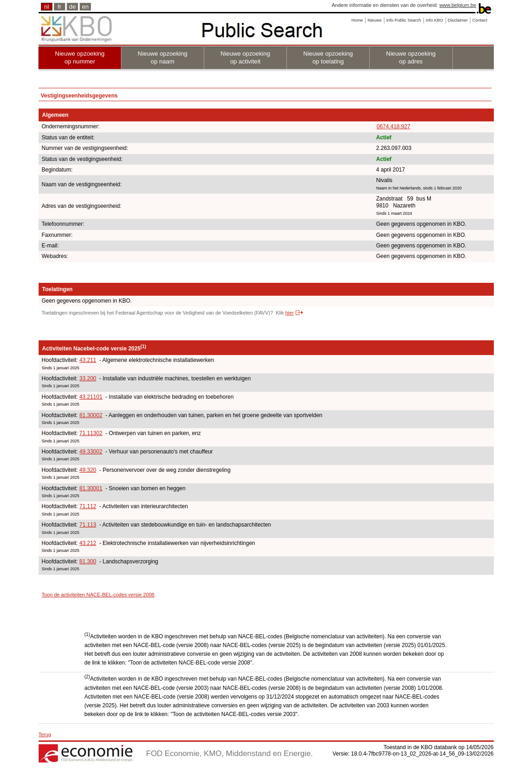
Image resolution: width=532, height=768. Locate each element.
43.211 (88, 360)
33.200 (88, 378)
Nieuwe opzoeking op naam (163, 57)
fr (59, 7)
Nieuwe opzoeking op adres (411, 57)
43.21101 (91, 397)
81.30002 (91, 415)
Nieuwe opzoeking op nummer (80, 57)
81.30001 (91, 488)
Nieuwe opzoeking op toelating (328, 57)
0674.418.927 (393, 126)
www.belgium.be (458, 5)
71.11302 (91, 433)
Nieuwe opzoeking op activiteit (246, 57)
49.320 (88, 470)
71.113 (88, 525)
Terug (45, 734)
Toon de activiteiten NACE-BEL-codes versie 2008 (98, 595)
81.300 (88, 562)
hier (289, 313)
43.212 (88, 543)
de (72, 7)
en (85, 7)
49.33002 (91, 452)
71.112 (88, 506)
